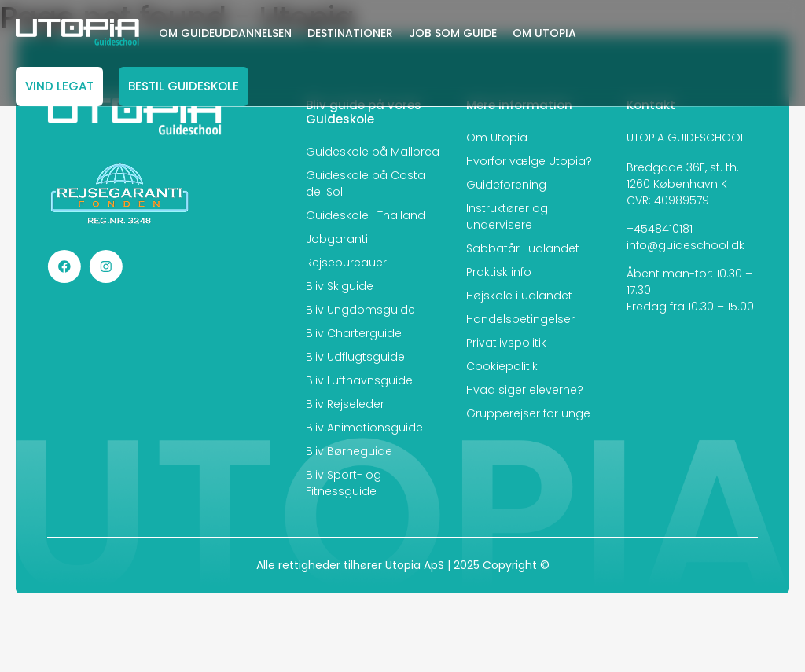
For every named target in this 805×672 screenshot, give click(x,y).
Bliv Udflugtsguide (355, 357)
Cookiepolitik (502, 366)
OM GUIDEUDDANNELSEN (225, 33)
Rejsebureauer (346, 263)
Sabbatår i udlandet (523, 248)
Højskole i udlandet (519, 296)
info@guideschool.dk (686, 245)
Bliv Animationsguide (364, 428)
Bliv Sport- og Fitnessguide (344, 483)
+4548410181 (660, 229)
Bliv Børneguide (349, 451)
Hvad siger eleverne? (525, 390)
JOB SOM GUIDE (453, 33)
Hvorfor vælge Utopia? (529, 161)
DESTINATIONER (350, 33)
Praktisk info (499, 272)
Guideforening (506, 185)
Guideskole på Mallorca (373, 152)
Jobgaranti (337, 239)
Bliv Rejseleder (345, 404)
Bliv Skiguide (340, 286)
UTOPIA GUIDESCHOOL (686, 138)
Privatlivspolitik (506, 343)
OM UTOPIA (544, 33)
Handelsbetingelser (520, 319)
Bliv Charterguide (354, 333)
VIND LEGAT (59, 86)
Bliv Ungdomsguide (360, 310)
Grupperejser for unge (528, 413)
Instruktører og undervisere (507, 217)
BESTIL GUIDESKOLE (184, 86)
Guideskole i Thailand (366, 215)
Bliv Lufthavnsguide (359, 380)
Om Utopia (497, 138)
